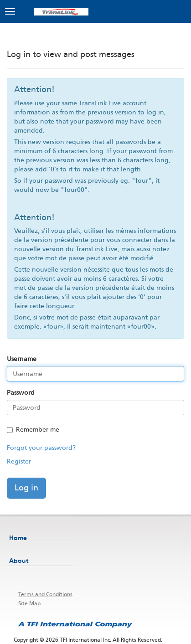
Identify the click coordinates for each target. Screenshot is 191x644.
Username (22, 359)
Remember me (33, 430)
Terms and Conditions (45, 594)
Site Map (29, 603)
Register (19, 461)
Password (21, 393)
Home (18, 538)
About (19, 561)
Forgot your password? (41, 448)
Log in (26, 488)
